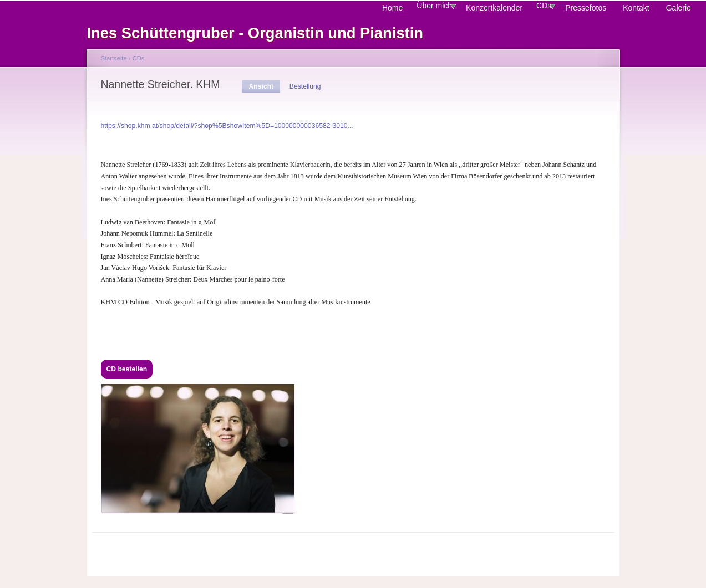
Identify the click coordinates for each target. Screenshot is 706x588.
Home (392, 8)
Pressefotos (586, 8)
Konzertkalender (494, 8)
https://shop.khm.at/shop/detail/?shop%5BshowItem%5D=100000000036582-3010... (227, 126)
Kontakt (636, 8)
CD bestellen (127, 369)
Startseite (114, 58)
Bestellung (305, 86)
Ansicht (265, 86)
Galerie (679, 8)
